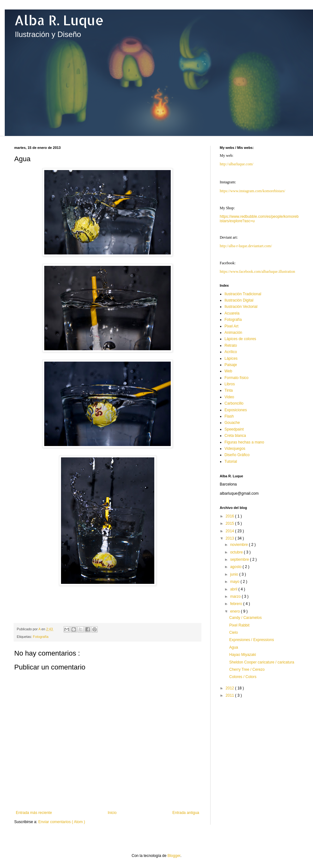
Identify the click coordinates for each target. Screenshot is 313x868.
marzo (236, 596)
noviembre (239, 545)
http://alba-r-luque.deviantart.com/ (246, 246)
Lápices (231, 358)
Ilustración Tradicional (243, 294)
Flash (229, 416)
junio (235, 574)
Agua (234, 647)
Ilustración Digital (239, 300)
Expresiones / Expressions (252, 640)
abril (234, 589)
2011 (230, 695)
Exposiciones (236, 410)
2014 (230, 531)
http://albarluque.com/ (236, 164)
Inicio (112, 813)
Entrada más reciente (34, 813)
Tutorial (231, 462)
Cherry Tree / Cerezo (247, 669)
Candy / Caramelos (245, 618)
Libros (230, 384)
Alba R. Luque (59, 20)
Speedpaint (234, 429)
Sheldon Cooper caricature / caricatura (262, 662)
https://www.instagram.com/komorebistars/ (252, 191)
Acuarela (232, 313)
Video (229, 397)
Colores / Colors (243, 677)
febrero (237, 604)
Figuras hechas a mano (244, 442)
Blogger (174, 856)
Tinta (229, 390)
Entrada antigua (186, 813)
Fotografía (41, 637)
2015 (230, 523)
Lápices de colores (240, 339)
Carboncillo (234, 403)
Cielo (233, 633)
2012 (230, 688)
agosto (236, 567)
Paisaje (231, 365)
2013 (230, 538)
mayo (235, 582)
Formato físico (236, 378)
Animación (233, 333)
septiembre (240, 559)
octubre (237, 552)
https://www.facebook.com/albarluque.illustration (257, 272)
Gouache (232, 423)
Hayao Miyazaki (243, 655)
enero (236, 611)
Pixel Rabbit (239, 625)
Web (228, 371)
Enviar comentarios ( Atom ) (62, 822)
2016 (230, 516)
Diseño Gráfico (237, 455)
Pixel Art (231, 326)
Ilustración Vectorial (241, 307)
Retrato (231, 345)
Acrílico (231, 352)
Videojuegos (235, 449)
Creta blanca (235, 436)
